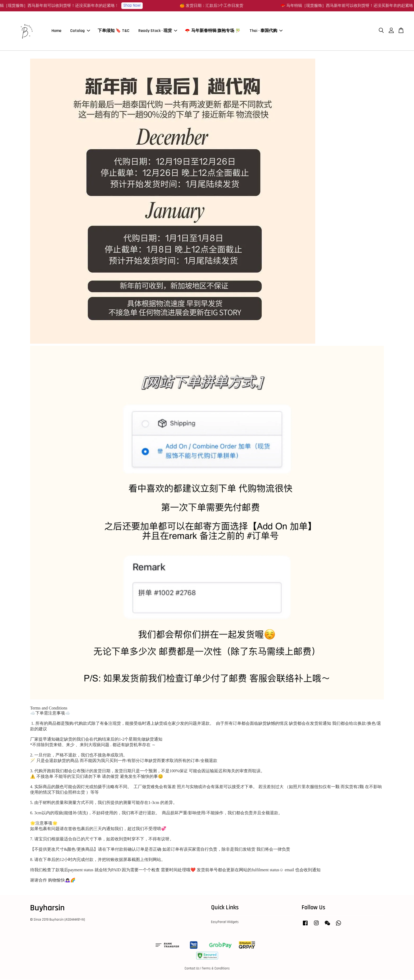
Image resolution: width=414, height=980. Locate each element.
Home (56, 31)
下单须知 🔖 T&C (114, 31)
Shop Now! (135, 5)
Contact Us (192, 969)
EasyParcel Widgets (225, 922)
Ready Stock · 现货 (158, 31)
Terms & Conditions (216, 969)
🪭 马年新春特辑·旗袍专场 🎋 (213, 31)
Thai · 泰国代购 (266, 31)
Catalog (80, 31)
